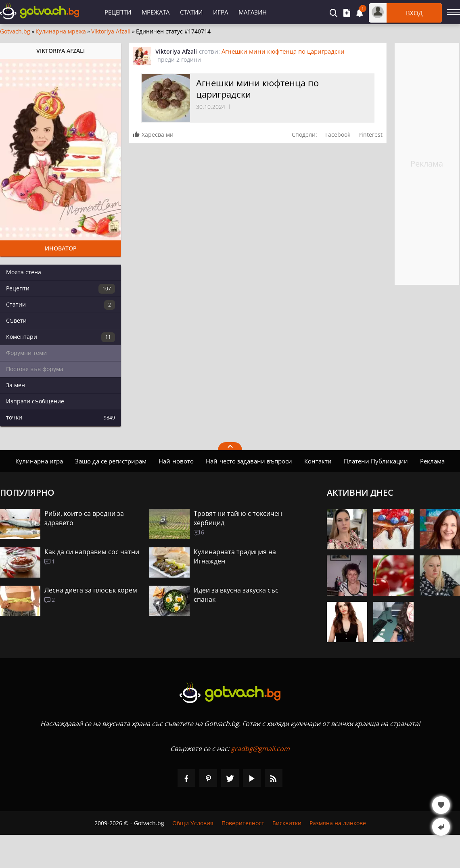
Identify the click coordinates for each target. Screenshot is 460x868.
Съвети (16, 320)
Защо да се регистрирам (111, 461)
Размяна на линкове (338, 823)
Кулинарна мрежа (61, 31)
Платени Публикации (376, 461)
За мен (16, 385)
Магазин (253, 12)
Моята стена (24, 272)
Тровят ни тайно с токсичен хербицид (238, 518)
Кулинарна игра (39, 461)
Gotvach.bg (15, 31)
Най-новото (176, 461)
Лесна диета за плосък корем (91, 590)
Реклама (432, 461)
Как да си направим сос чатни (92, 552)
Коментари (61, 337)
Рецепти (118, 12)
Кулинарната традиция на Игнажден (235, 556)
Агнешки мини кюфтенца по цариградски (283, 51)
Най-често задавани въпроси (249, 461)
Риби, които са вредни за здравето (84, 518)
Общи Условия (193, 823)
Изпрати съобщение (35, 401)
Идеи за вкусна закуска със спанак (236, 595)
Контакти (318, 461)
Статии (191, 12)
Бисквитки (287, 823)
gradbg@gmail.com (260, 749)
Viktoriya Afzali (111, 31)
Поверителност (243, 823)
